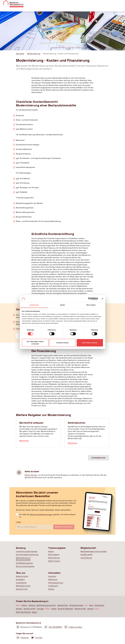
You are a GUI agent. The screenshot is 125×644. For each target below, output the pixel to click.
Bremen (24, 605)
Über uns (74, 3)
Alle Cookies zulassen (90, 343)
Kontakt (98, 3)
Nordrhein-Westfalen (66, 609)
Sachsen (19, 609)
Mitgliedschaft (79, 8)
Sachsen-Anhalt (29, 609)
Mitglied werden (115, 3)
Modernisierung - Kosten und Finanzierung (61, 54)
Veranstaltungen (86, 3)
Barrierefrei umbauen (38, 433)
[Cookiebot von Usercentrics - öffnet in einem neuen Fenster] (90, 299)
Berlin (91, 605)
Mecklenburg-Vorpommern (46, 605)
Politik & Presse (95, 8)
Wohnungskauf (54, 555)
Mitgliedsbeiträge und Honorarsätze (94, 551)
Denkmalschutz (87, 433)
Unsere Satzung (86, 558)
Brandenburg (99, 605)
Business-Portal (22, 589)
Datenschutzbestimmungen (41, 514)
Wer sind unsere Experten (25, 566)
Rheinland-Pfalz (80, 609)
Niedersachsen (63, 605)
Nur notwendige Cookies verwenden (35, 343)
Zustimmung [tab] (34, 305)
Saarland (90, 609)
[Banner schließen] (102, 299)
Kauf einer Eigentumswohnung (27, 555)
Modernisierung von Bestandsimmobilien (23, 559)
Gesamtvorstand (22, 576)
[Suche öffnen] (122, 8)
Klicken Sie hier (31, 475)
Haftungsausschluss (56, 583)
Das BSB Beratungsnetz (24, 563)
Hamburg (32, 605)
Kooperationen (21, 583)
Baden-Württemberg (23, 612)
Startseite (20, 54)
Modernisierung (34, 54)
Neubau (51, 551)
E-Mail (18, 522)
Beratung (46, 8)
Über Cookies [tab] (91, 305)
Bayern (35, 612)
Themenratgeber (61, 8)
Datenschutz (53, 579)
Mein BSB (112, 8)
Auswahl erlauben (63, 343)
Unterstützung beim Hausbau (27, 551)
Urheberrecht (53, 586)
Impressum (52, 576)
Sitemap (51, 589)
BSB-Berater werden (23, 586)
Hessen (54, 609)
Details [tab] (63, 305)
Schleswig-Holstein (76, 605)
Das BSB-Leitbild (86, 555)
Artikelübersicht (98, 458)
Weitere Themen (54, 561)
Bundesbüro (20, 579)
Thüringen (40, 609)
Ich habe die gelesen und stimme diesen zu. (47, 516)
